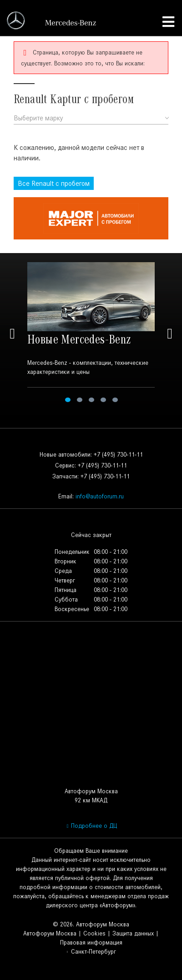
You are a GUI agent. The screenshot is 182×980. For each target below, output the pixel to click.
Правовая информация (91, 943)
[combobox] (91, 118)
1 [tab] (68, 400)
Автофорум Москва (50, 933)
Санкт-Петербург (91, 952)
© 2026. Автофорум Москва (91, 924)
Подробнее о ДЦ (91, 826)
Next (170, 333)
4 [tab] (103, 400)
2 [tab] (80, 400)
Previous (12, 333)
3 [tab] (91, 400)
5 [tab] (115, 400)
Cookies (94, 933)
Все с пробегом (54, 183)
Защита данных (133, 933)
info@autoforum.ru (100, 496)
